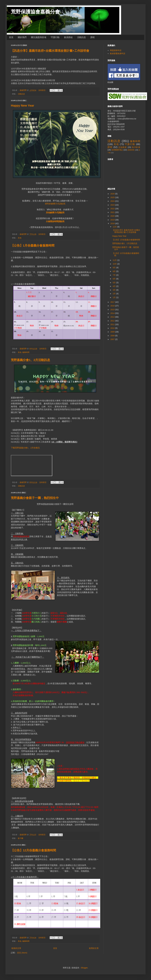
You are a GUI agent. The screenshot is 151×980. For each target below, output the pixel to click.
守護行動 (55, 37)
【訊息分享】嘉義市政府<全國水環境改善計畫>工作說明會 (50, 51)
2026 (113, 194)
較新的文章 (16, 948)
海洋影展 (136, 147)
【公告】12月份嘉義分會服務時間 (33, 850)
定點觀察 (123, 147)
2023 (113, 205)
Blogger (84, 968)
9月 (114, 268)
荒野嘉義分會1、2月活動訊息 (30, 360)
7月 (114, 275)
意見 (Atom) (22, 953)
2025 (113, 197)
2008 (113, 336)
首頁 (11, 37)
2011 (113, 324)
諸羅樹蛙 (131, 150)
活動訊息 (81, 37)
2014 (113, 313)
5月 (114, 283)
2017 (113, 302)
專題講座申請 (116, 50)
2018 (113, 223)
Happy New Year (23, 106)
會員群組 (68, 37)
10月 (115, 264)
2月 (114, 294)
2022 (113, 209)
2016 (113, 306)
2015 (113, 310)
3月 (114, 290)
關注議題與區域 (39, 37)
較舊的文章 (94, 948)
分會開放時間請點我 (55, 221)
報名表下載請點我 (81, 781)
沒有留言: (42, 90)
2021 (113, 212)
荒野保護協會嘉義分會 (35, 12)
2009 (113, 332)
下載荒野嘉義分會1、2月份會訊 (25, 448)
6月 (114, 279)
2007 (113, 339)
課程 (93, 37)
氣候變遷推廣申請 (118, 53)
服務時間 (26, 352)
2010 (113, 328)
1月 (114, 297)
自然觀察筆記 (117, 150)
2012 (113, 321)
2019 (113, 220)
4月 (114, 286)
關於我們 (22, 37)
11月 (115, 260)
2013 (113, 317)
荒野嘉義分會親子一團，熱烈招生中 (35, 498)
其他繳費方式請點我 (55, 212)
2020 (113, 216)
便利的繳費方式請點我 (55, 204)
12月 (115, 227)
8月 (114, 271)
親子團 (20, 838)
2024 (113, 201)
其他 (20, 238)
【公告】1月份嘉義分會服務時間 (33, 246)
